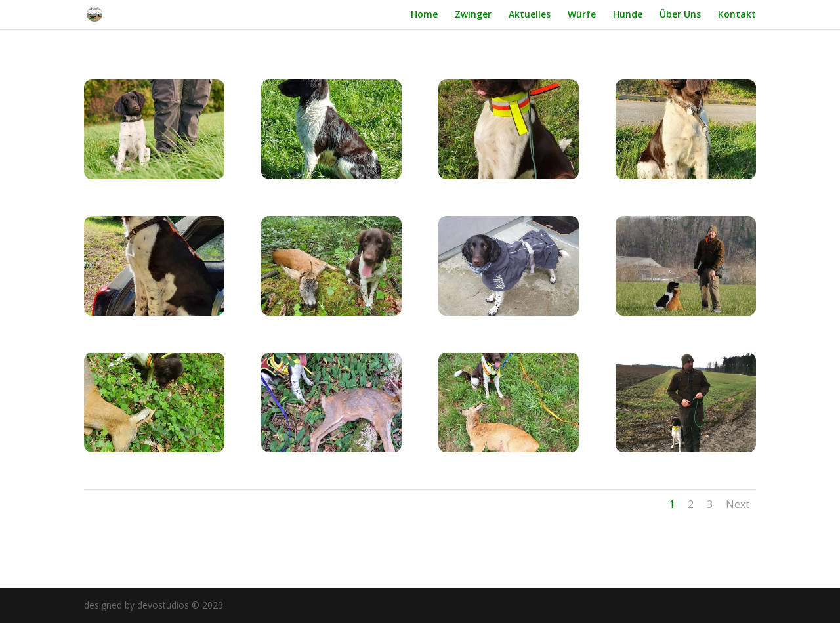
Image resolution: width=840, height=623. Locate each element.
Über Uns (680, 15)
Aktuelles (530, 15)
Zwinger (473, 15)
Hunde (628, 15)
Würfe (582, 15)
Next (738, 504)
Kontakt (737, 15)
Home (424, 15)
